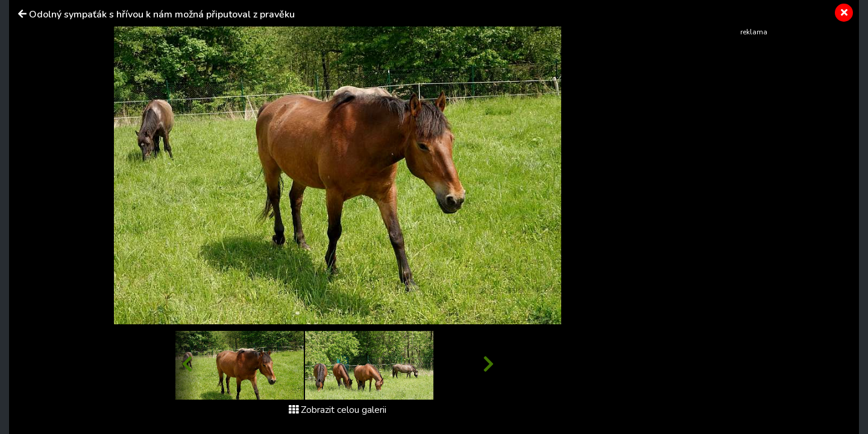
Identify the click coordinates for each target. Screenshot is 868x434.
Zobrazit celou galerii (338, 410)
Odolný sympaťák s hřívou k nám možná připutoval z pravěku (162, 14)
